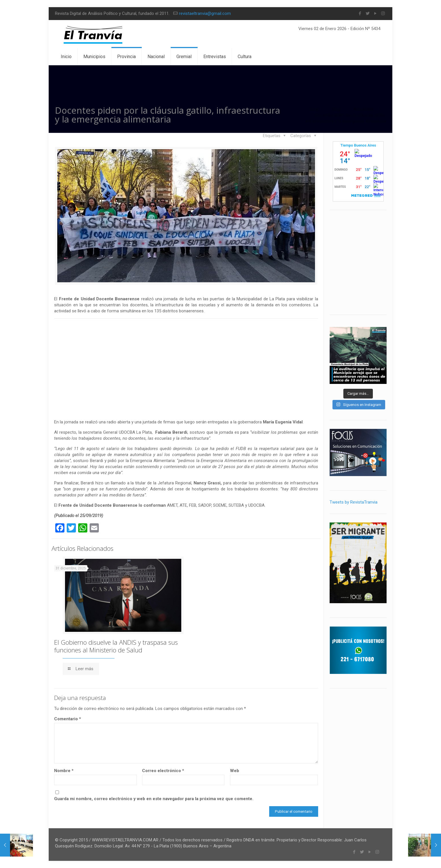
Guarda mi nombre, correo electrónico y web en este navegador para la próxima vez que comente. (154, 799)
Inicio (314, 109)
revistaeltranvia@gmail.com (205, 13)
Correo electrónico (163, 771)
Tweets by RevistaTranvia (354, 502)
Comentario (68, 719)
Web (235, 771)
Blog (336, 109)
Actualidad (363, 109)
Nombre (64, 771)
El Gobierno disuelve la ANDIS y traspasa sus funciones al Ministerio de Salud (116, 646)
